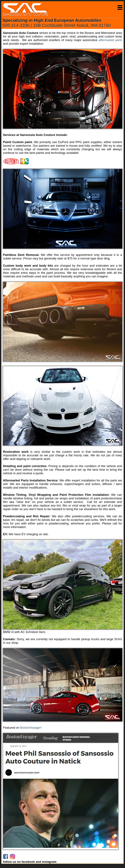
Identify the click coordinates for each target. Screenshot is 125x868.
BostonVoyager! (31, 728)
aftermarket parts (110, 40)
